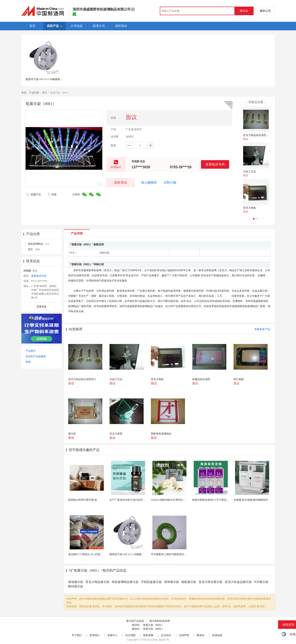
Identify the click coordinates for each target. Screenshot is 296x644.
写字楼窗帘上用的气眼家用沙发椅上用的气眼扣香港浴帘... (184, 554)
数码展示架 (76, 586)
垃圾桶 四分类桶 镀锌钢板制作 (251, 500)
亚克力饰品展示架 (97, 582)
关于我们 (77, 635)
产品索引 (31, 351)
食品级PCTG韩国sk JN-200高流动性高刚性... (93, 554)
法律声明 (184, 635)
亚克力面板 (250, 208)
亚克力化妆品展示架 (238, 582)
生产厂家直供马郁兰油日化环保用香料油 (133, 500)
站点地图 (130, 635)
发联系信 (121, 182)
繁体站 (201, 635)
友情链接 (217, 635)
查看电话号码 (215, 164)
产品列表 (34, 93)
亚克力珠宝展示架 (211, 582)
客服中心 (113, 635)
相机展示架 (189, 582)
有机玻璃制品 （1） (39, 244)
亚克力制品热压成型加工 (257, 135)
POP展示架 (261, 582)
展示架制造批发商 (160, 621)
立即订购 (170, 183)
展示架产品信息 (135, 621)
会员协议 (166, 635)
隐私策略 (148, 635)
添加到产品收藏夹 (36, 356)
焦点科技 (153, 640)
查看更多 (42, 307)
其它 (45, 93)
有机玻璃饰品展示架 (125, 582)
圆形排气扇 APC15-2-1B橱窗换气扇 (45, 79)
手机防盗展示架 (151, 582)
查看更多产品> (263, 329)
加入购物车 (149, 183)
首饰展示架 (172, 582)
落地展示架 (76, 582)
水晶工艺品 (250, 171)
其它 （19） (35, 249)
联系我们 (95, 635)
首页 (24, 93)
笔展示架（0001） (154, 625)
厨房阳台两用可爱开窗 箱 (83, 500)
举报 (52, 195)
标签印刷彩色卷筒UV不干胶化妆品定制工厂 (217, 500)
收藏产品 (33, 195)
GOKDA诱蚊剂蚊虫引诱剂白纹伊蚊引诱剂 (175, 500)
